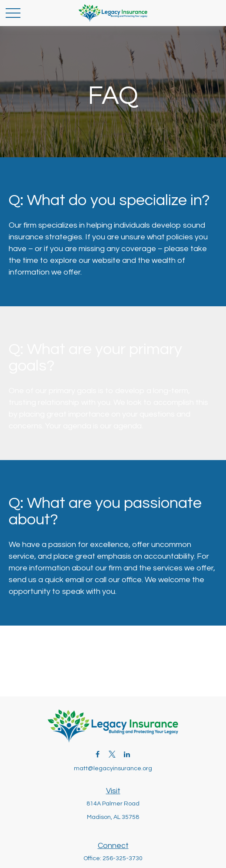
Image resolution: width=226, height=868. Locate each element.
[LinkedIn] (127, 754)
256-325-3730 (123, 858)
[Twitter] (112, 754)
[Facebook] (98, 754)
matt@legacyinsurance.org (113, 769)
